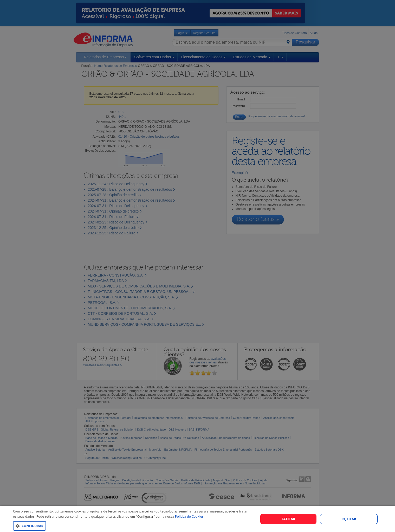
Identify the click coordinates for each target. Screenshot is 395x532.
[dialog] (197, 519)
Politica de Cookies (189, 517)
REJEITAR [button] (349, 519)
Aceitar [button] (289, 519)
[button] (132, 526)
